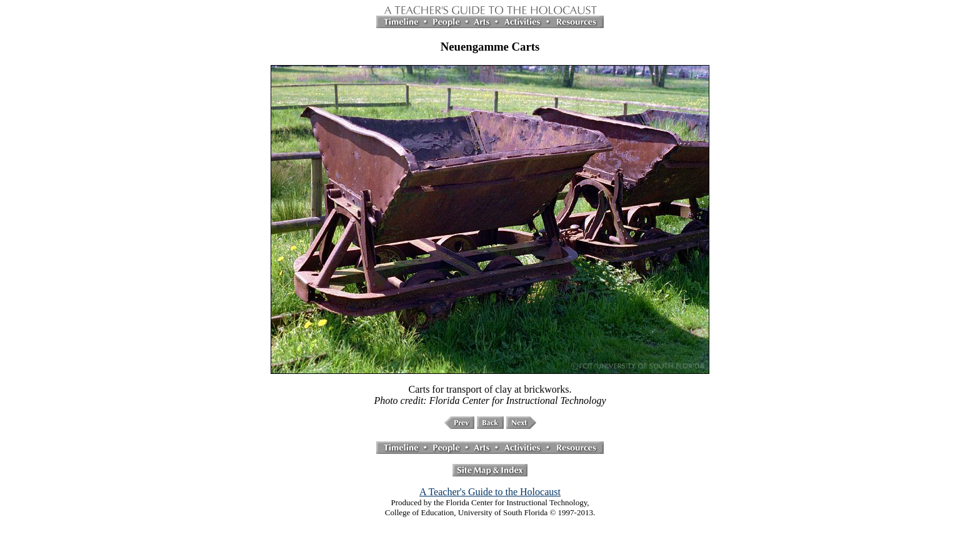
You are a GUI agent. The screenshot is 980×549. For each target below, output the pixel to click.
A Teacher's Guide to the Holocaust (490, 492)
